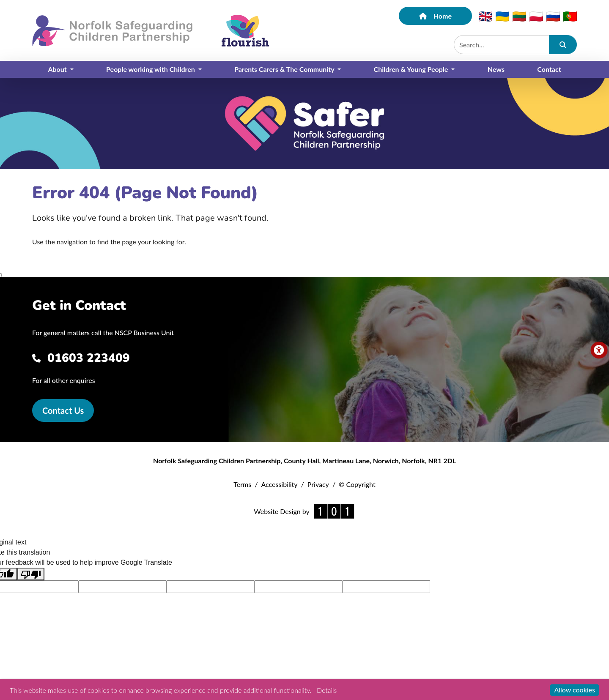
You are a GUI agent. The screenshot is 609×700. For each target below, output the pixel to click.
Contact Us (63, 410)
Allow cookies (575, 690)
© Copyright (357, 484)
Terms (242, 484)
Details (327, 690)
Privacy (318, 484)
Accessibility (279, 484)
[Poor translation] (31, 574)
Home (435, 16)
